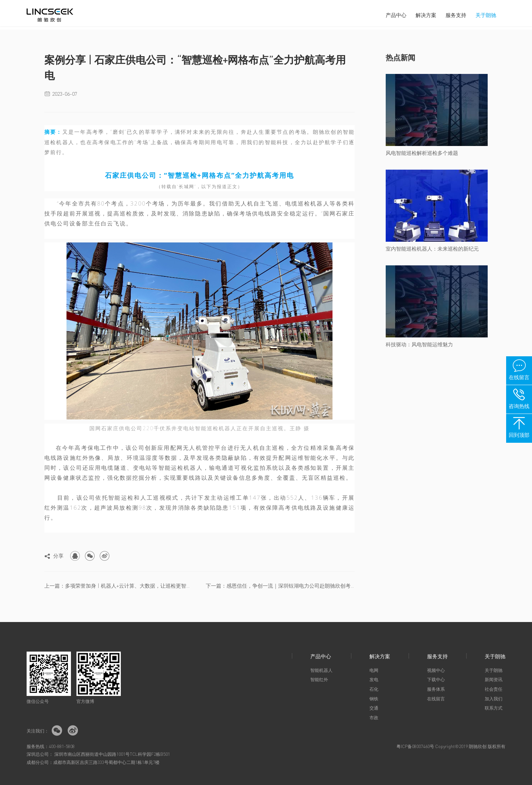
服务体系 (436, 689)
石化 (374, 689)
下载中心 (436, 679)
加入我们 (494, 699)
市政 (374, 718)
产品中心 (396, 15)
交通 (374, 708)
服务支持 (456, 15)
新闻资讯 (494, 679)
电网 (374, 670)
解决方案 (426, 15)
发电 (374, 679)
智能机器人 (321, 670)
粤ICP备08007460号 (415, 746)
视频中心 (436, 670)
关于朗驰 (486, 15)
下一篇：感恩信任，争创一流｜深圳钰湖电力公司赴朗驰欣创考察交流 (280, 585)
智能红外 (319, 679)
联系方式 (494, 708)
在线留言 (436, 699)
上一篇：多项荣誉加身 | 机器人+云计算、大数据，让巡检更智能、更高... (119, 585)
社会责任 (494, 689)
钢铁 (374, 699)
